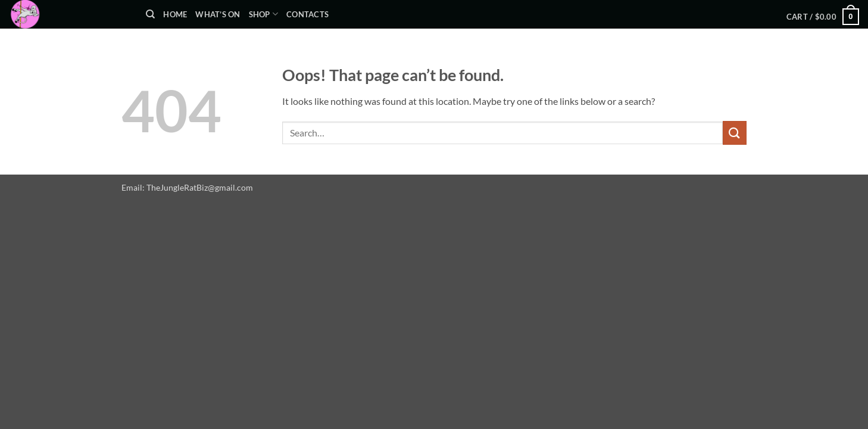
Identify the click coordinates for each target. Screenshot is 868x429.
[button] (823, 17)
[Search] (150, 14)
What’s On (218, 14)
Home (175, 14)
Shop (263, 14)
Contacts (307, 14)
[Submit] (735, 133)
